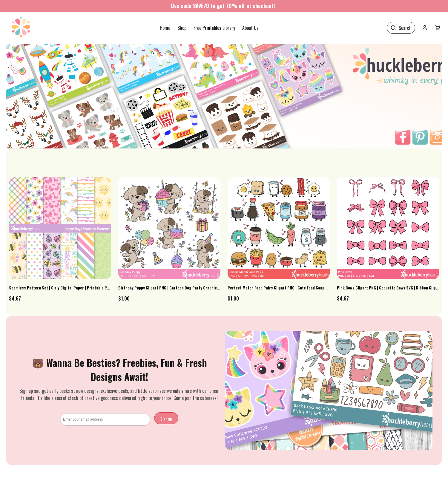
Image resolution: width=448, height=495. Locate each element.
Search (405, 28)
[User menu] (438, 28)
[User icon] (425, 28)
